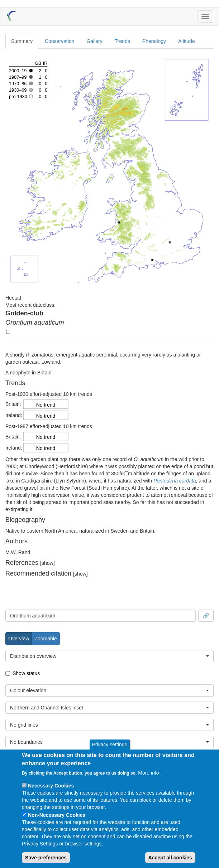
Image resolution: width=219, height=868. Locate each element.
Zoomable (46, 639)
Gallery (94, 41)
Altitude (187, 41)
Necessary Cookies (51, 786)
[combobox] (101, 616)
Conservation (60, 41)
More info (148, 773)
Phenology (154, 41)
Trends (122, 41)
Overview (19, 639)
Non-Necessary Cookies (57, 815)
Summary (22, 41)
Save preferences (46, 858)
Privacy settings (109, 745)
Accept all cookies (170, 858)
